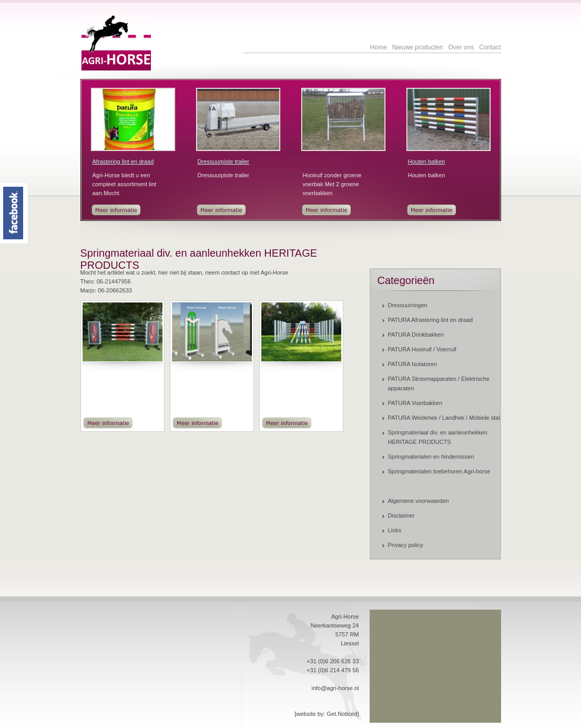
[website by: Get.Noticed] (327, 714)
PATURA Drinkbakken (416, 335)
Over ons (461, 47)
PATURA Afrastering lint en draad (431, 320)
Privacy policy (406, 545)
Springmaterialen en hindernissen (431, 457)
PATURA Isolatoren (413, 364)
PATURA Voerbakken (415, 403)
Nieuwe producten (418, 47)
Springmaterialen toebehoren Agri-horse (439, 471)
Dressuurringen (408, 305)
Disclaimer (401, 515)
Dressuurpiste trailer (223, 161)
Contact (490, 47)
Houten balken (427, 161)
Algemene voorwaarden (419, 501)
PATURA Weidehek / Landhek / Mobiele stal (444, 418)
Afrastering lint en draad (123, 161)
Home (379, 47)
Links (395, 530)
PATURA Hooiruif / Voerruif (422, 349)
